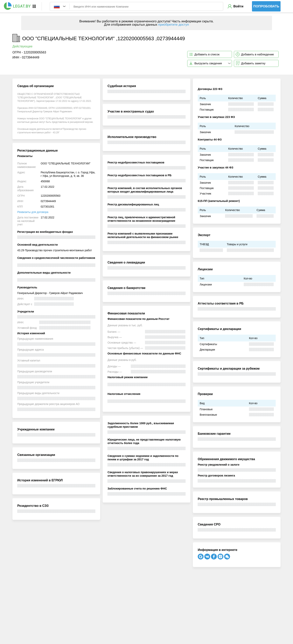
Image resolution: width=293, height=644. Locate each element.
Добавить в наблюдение (258, 54)
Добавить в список (207, 54)
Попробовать (266, 6)
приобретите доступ (173, 25)
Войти (238, 6)
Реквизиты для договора (33, 212)
